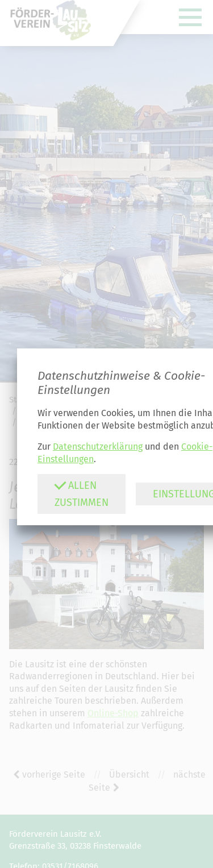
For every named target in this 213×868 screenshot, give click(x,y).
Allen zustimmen (81, 494)
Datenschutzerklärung (98, 447)
